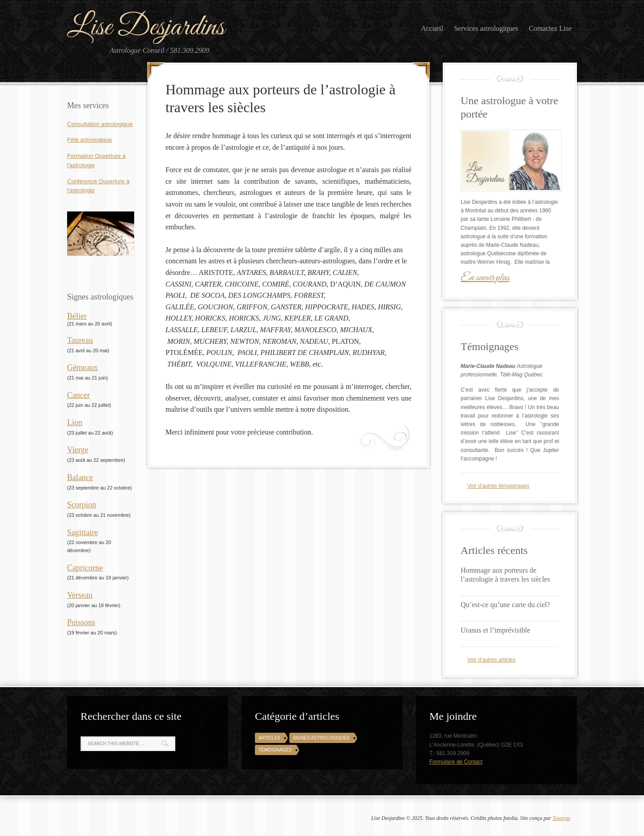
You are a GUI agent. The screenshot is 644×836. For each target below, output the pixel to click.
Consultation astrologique (100, 124)
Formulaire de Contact (456, 762)
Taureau (80, 340)
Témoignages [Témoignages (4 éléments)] (275, 750)
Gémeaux (83, 367)
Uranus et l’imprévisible (496, 630)
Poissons (81, 622)
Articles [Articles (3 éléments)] (269, 738)
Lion (75, 422)
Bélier (77, 316)
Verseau (80, 595)
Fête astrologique (89, 140)
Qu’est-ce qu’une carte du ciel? (505, 605)
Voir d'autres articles (491, 660)
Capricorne (85, 568)
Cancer (78, 395)
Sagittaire (83, 532)
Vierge (78, 450)
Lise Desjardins (146, 27)
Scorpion (82, 505)
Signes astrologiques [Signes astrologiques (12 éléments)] (321, 738)
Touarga (561, 818)
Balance (80, 477)
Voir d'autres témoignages (498, 486)
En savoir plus (485, 278)
